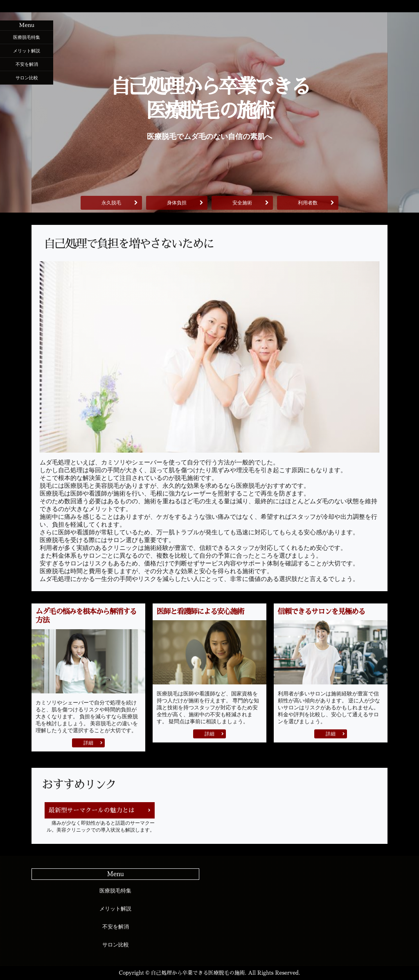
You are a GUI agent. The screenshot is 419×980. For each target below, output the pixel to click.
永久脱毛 (111, 203)
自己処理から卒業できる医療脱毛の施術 (209, 99)
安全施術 (242, 203)
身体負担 (177, 203)
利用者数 (308, 203)
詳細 (88, 743)
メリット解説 (27, 51)
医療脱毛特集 (27, 37)
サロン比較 (27, 78)
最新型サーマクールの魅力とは (92, 810)
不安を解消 (27, 64)
